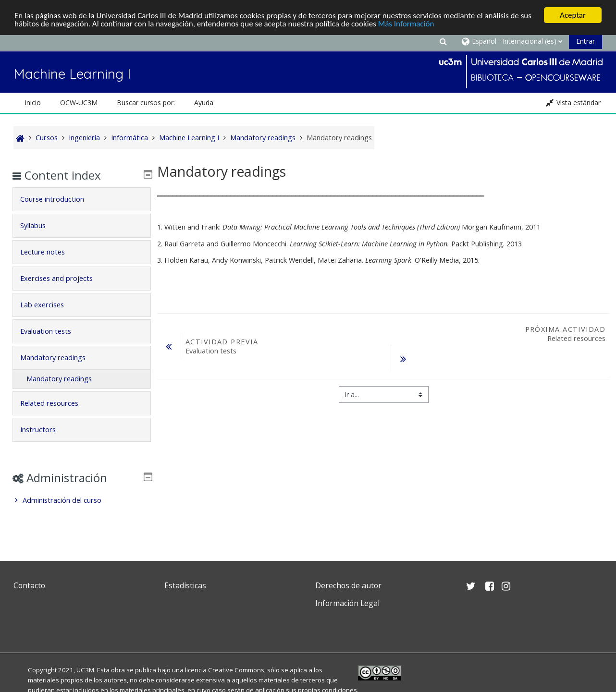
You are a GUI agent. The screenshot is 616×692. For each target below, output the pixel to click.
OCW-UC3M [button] (79, 103)
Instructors (45, 430)
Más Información (406, 24)
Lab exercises (49, 305)
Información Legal (347, 603)
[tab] (81, 199)
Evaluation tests (52, 331)
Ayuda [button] (204, 103)
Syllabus (40, 225)
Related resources (56, 403)
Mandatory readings (60, 358)
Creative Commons (236, 670)
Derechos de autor (348, 585)
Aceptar (573, 15)
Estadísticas (185, 585)
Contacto (29, 585)
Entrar (585, 41)
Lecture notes (49, 252)
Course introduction (59, 199)
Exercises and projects (63, 278)
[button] (443, 41)
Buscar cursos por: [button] (146, 103)
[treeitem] (81, 500)
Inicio (33, 103)
